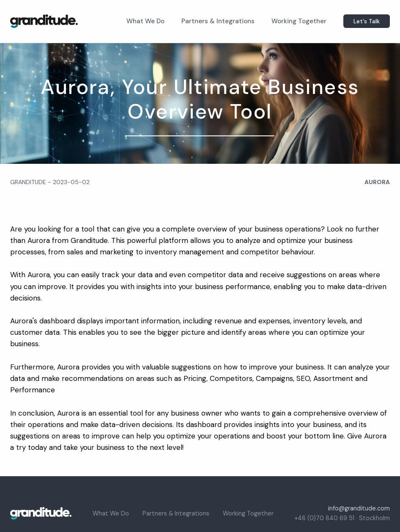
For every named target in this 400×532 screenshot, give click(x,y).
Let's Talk (367, 21)
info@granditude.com (359, 508)
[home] (44, 21)
